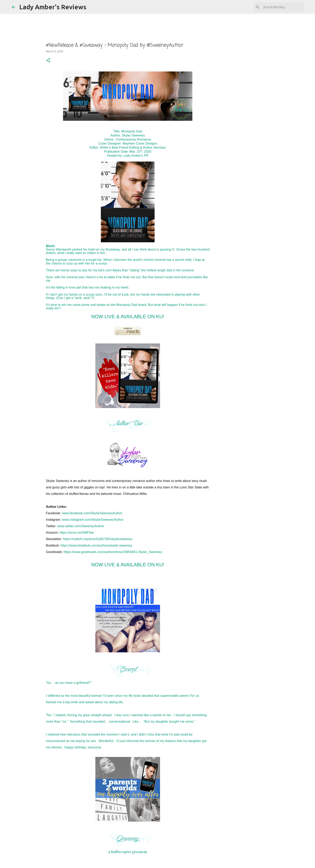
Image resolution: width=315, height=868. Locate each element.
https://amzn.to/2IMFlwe (77, 533)
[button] (48, 61)
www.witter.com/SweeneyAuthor (81, 526)
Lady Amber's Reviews (53, 7)
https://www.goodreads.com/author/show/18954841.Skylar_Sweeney (113, 552)
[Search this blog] (283, 7)
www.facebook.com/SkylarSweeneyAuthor (92, 513)
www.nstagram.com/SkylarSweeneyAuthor (93, 520)
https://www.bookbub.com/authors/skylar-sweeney (96, 545)
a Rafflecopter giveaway (128, 852)
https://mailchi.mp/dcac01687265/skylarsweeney (97, 539)
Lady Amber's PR (136, 156)
